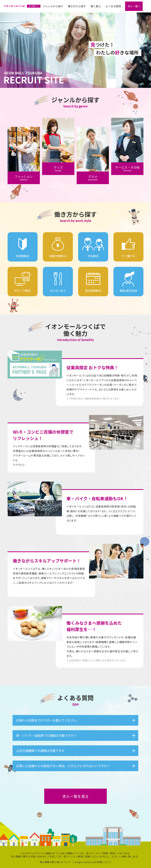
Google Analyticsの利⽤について (93, 862)
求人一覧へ (134, 6)
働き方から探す (77, 6)
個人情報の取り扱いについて (56, 862)
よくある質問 (113, 6)
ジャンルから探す (53, 6)
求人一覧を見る (75, 796)
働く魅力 (96, 6)
